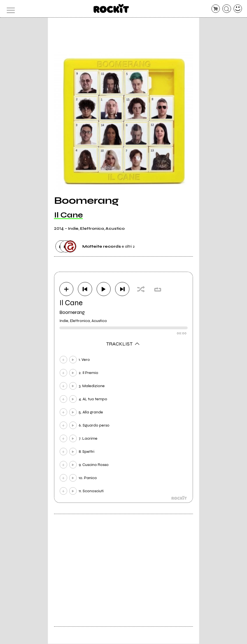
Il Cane (68, 215)
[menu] (9, 9)
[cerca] (227, 9)
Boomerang (72, 312)
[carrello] (216, 9)
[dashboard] (238, 9)
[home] (111, 8)
